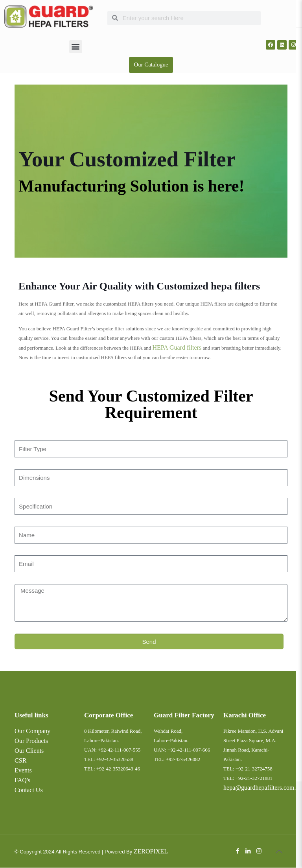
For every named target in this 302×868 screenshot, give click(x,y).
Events (23, 771)
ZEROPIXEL (151, 852)
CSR (20, 761)
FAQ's (22, 780)
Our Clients (29, 751)
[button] (76, 47)
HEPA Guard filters (177, 348)
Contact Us (29, 790)
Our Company (32, 731)
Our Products (31, 741)
